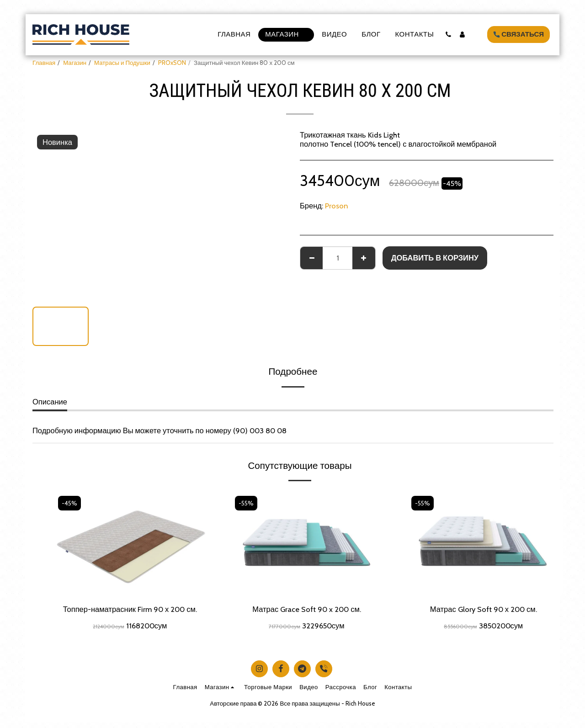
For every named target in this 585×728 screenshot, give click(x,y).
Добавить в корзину (435, 258)
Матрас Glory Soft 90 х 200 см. (484, 609)
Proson (336, 206)
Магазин (75, 63)
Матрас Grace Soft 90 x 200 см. (307, 609)
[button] (448, 35)
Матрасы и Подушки (122, 63)
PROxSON (172, 63)
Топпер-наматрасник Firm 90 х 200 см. (130, 609)
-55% (246, 503)
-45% (69, 503)
